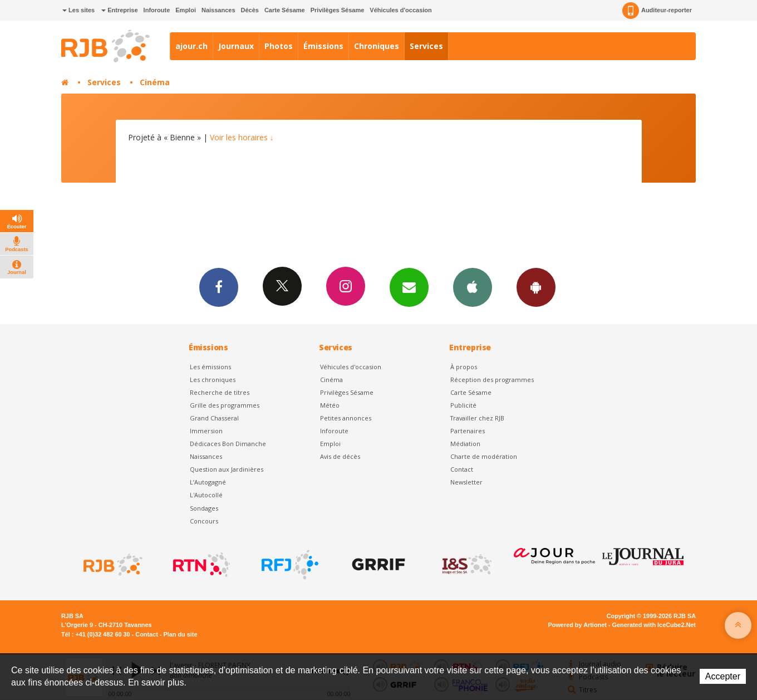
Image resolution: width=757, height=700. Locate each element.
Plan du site (180, 634)
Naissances (218, 10)
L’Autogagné (208, 482)
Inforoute (157, 10)
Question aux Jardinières (227, 469)
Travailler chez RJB (477, 418)
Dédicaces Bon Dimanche (228, 444)
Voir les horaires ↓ (242, 137)
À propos (464, 367)
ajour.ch (191, 46)
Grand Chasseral (214, 418)
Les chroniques (213, 380)
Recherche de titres (220, 392)
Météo (330, 405)
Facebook (219, 287)
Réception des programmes (492, 380)
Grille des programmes (225, 405)
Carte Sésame (285, 10)
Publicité (463, 405)
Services (426, 46)
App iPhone (473, 287)
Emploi (186, 10)
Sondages (204, 508)
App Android (536, 287)
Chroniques (377, 46)
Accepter (723, 676)
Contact (462, 469)
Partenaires (468, 431)
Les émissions (210, 367)
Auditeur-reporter (657, 11)
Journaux (236, 46)
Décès (250, 10)
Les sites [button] (78, 10)
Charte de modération (484, 456)
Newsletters (409, 287)
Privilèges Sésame (338, 10)
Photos (279, 46)
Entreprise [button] (119, 10)
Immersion (206, 431)
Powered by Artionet (577, 625)
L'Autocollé (206, 495)
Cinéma (155, 82)
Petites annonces (346, 418)
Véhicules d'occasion (400, 10)
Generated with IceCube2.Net (654, 625)
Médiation (465, 444)
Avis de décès (340, 456)
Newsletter (466, 482)
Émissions (323, 46)
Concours (204, 521)
